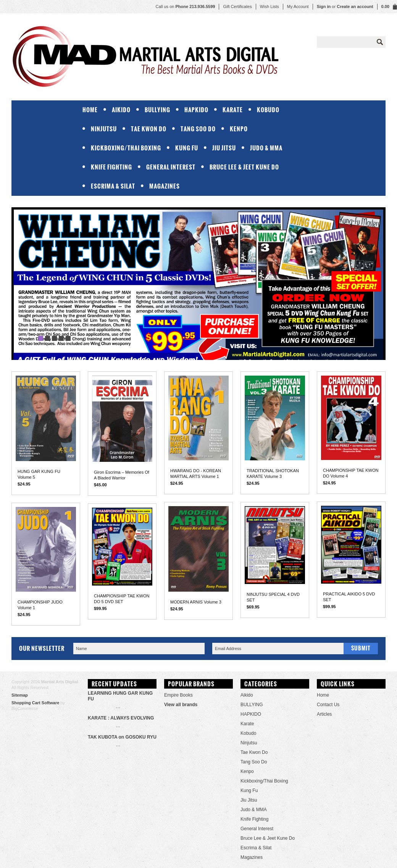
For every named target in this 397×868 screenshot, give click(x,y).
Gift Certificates (237, 6)
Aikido (121, 110)
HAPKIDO (196, 110)
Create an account (355, 6)
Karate (233, 110)
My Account (298, 6)
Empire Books (178, 695)
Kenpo (239, 129)
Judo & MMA (266, 148)
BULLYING (157, 110)
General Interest (171, 167)
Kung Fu (187, 148)
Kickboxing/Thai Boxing (126, 148)
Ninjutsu (104, 129)
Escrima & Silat (113, 186)
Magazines (165, 186)
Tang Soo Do (198, 129)
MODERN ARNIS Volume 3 (196, 602)
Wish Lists (270, 6)
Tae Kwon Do (149, 129)
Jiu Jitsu (224, 148)
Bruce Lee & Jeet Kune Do (244, 167)
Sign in (324, 6)
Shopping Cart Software (35, 703)
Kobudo (268, 110)
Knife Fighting (111, 167)
